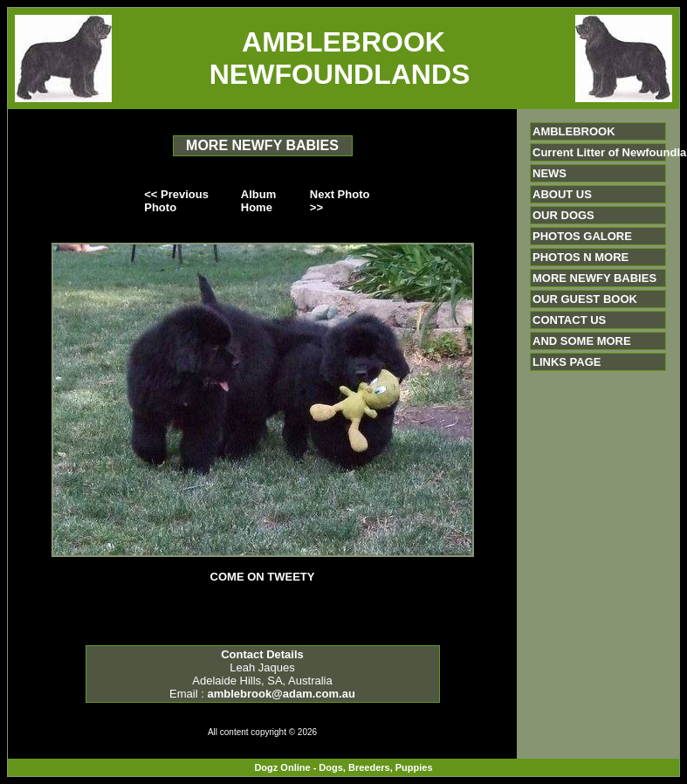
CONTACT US (569, 320)
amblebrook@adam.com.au (281, 694)
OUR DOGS (563, 215)
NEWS (550, 173)
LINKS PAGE (567, 362)
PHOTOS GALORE (582, 236)
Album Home (258, 201)
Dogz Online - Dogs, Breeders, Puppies (343, 767)
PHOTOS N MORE (581, 257)
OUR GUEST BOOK (585, 299)
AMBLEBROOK (574, 131)
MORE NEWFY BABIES (594, 278)
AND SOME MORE (582, 341)
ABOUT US (562, 194)
